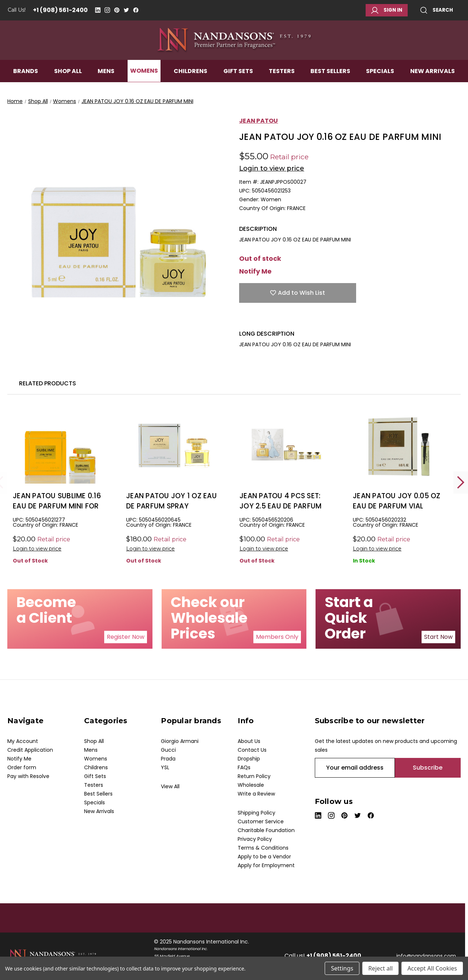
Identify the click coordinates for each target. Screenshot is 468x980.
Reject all (380, 968)
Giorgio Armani (180, 741)
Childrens (190, 83)
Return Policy (254, 776)
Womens (144, 83)
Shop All (68, 83)
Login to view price (272, 168)
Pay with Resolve (28, 776)
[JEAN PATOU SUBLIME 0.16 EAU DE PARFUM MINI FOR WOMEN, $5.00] (60, 446)
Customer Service (261, 821)
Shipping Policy (256, 813)
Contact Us (252, 750)
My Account (23, 741)
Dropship (249, 759)
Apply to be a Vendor (264, 857)
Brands (26, 83)
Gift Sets (238, 83)
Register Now (126, 637)
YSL (165, 767)
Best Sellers (330, 83)
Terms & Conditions (263, 848)
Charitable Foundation (266, 830)
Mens (106, 83)
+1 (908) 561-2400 (60, 10)
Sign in (387, 10)
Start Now (438, 637)
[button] (126, 637)
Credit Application (30, 750)
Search (437, 10)
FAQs (244, 767)
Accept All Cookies (432, 968)
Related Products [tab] (48, 383)
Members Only (277, 637)
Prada (168, 759)
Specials (380, 83)
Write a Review (256, 794)
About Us (249, 741)
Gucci (168, 750)
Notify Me (255, 271)
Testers (282, 83)
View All (170, 786)
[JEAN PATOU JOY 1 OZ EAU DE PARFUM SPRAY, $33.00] (173, 446)
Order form (22, 767)
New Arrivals (433, 83)
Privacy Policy (255, 839)
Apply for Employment (266, 865)
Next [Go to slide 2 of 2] (461, 482)
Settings (342, 968)
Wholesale (251, 785)
